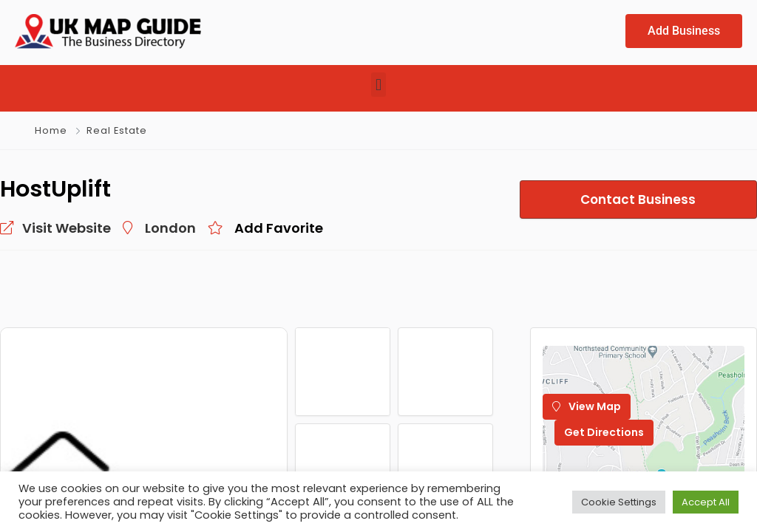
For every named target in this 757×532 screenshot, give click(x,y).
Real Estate (117, 131)
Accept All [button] (706, 502)
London (170, 229)
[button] (378, 85)
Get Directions (604, 433)
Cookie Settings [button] (619, 502)
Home (51, 131)
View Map (587, 407)
